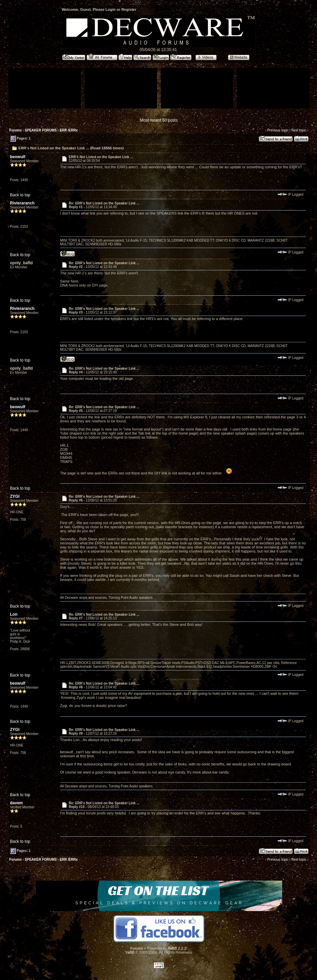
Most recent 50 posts (159, 120)
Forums (16, 130)
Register (129, 9)
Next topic (299, 130)
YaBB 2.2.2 (177, 948)
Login (111, 9)
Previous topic (278, 130)
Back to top (20, 195)
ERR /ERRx (69, 130)
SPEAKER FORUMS (41, 130)
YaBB (130, 952)
